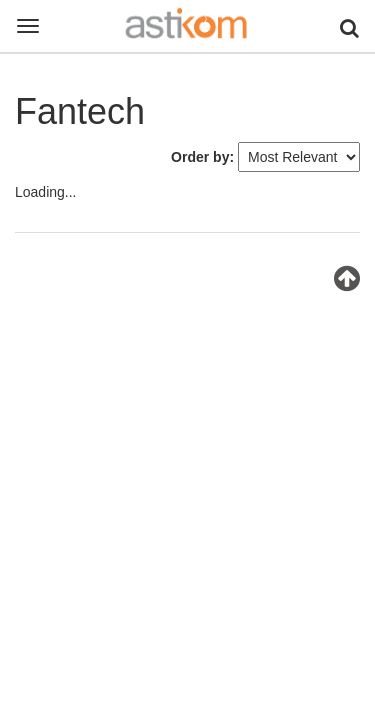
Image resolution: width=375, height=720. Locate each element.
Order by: (202, 157)
